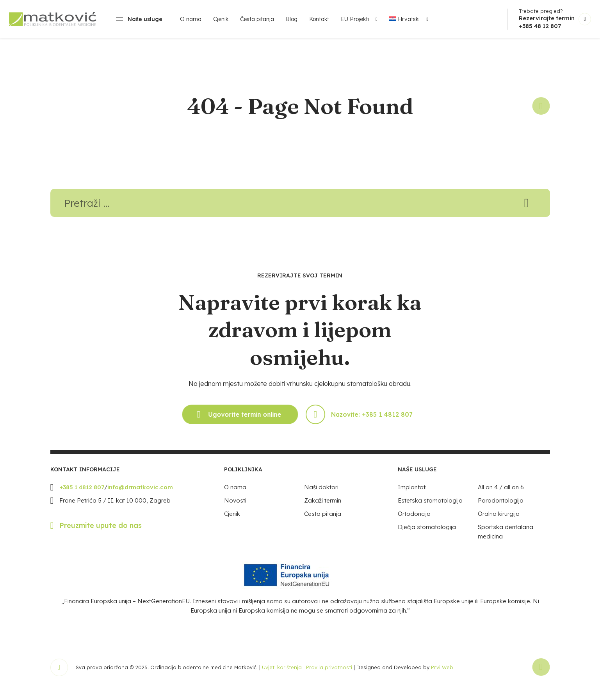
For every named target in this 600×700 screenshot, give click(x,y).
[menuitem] (407, 19)
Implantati (412, 491)
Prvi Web (442, 672)
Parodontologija (501, 505)
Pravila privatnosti (329, 672)
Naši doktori (321, 491)
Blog (292, 19)
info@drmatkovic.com (140, 491)
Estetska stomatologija (430, 505)
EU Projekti (355, 19)
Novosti (235, 505)
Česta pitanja (257, 19)
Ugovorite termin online (237, 419)
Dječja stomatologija (427, 531)
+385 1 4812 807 (82, 491)
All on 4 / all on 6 (501, 491)
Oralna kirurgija (499, 518)
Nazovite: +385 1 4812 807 (362, 419)
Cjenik (221, 19)
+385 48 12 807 (540, 26)
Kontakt (319, 19)
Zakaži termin (323, 505)
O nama (191, 19)
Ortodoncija (414, 518)
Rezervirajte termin (547, 18)
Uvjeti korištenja (282, 672)
